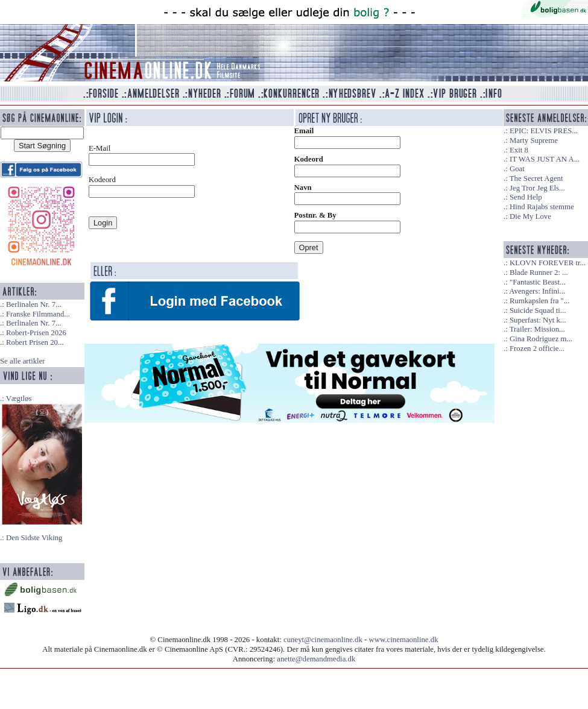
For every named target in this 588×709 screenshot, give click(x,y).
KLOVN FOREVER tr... (548, 263)
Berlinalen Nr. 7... (34, 304)
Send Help (526, 197)
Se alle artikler (23, 361)
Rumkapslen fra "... (539, 301)
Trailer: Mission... (537, 329)
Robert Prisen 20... (35, 342)
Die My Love (530, 216)
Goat (517, 169)
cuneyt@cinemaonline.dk (323, 640)
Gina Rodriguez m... (541, 339)
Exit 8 (519, 150)
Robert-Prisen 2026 (36, 333)
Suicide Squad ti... (538, 310)
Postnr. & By (315, 215)
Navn (303, 187)
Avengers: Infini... (537, 291)
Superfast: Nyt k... (538, 320)
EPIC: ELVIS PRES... (544, 131)
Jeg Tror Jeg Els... (537, 188)
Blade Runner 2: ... (539, 273)
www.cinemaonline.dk (404, 640)
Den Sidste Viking (34, 538)
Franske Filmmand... (38, 314)
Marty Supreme (534, 140)
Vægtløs (19, 399)
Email (304, 131)
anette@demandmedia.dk (316, 659)
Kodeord (309, 159)
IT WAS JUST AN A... (545, 159)
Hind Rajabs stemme (542, 207)
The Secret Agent (536, 178)
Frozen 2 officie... (537, 348)
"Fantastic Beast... (538, 282)
